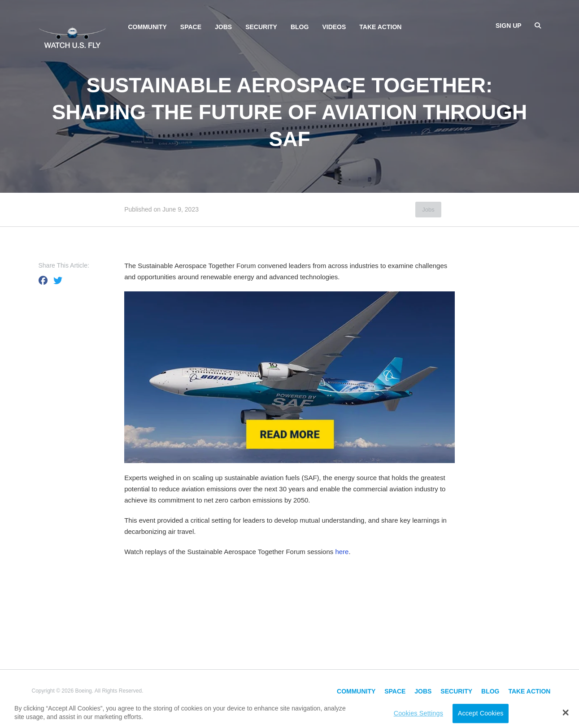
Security (261, 27)
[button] (565, 712)
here (342, 552)
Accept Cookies (481, 713)
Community (148, 27)
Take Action (380, 27)
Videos (334, 27)
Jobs (223, 27)
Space (191, 27)
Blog (300, 27)
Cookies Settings (418, 713)
